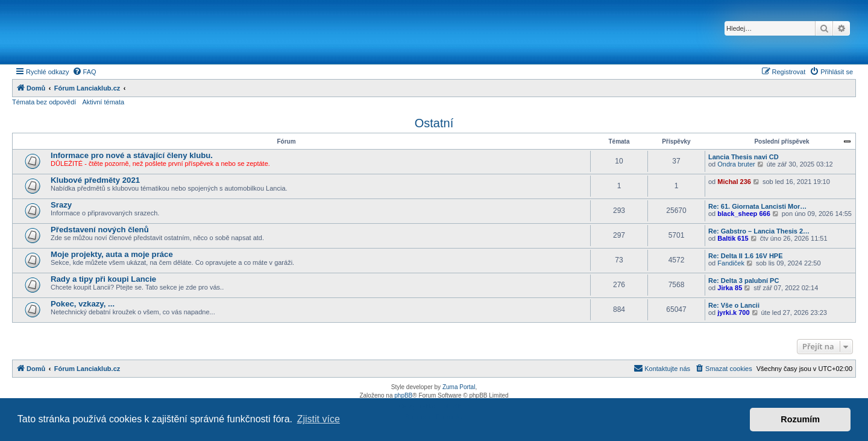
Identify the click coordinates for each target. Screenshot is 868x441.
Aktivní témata (103, 102)
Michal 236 (734, 182)
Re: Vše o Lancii (734, 305)
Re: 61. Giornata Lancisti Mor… (757, 206)
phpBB (403, 395)
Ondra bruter (736, 164)
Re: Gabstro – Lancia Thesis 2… (759, 231)
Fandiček (731, 263)
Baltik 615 (733, 238)
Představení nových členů (100, 230)
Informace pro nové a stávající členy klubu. (132, 155)
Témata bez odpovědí (44, 102)
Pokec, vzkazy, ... (83, 304)
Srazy (61, 205)
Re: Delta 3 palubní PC (744, 281)
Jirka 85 (730, 288)
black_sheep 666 (744, 214)
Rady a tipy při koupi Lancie (103, 279)
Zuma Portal (459, 387)
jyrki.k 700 (733, 313)
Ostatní (434, 123)
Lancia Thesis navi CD (744, 157)
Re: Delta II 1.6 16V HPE (746, 256)
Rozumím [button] (800, 419)
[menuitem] (84, 72)
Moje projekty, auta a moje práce (112, 254)
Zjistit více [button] (319, 419)
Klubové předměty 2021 (95, 180)
